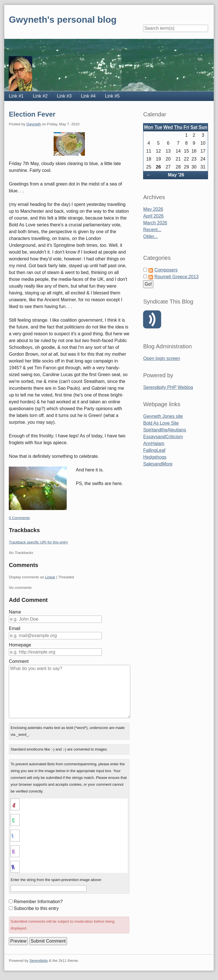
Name (15, 612)
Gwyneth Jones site (163, 416)
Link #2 (40, 96)
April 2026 (153, 216)
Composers (166, 270)
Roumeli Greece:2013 (177, 277)
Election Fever (32, 114)
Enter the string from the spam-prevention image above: (56, 880)
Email (14, 628)
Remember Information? (38, 902)
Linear (50, 577)
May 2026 (153, 209)
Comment (19, 661)
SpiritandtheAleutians (164, 430)
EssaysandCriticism (163, 437)
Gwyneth (34, 124)
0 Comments (19, 518)
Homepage (20, 645)
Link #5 (112, 96)
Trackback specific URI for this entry (38, 542)
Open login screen (162, 358)
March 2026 (155, 223)
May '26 (176, 175)
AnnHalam (154, 443)
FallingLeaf (154, 450)
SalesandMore (158, 464)
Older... (150, 236)
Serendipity (39, 961)
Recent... (152, 230)
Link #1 (16, 96)
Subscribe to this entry (36, 908)
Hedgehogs (155, 457)
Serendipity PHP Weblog (168, 387)
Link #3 (64, 96)
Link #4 (88, 96)
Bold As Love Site (161, 423)
